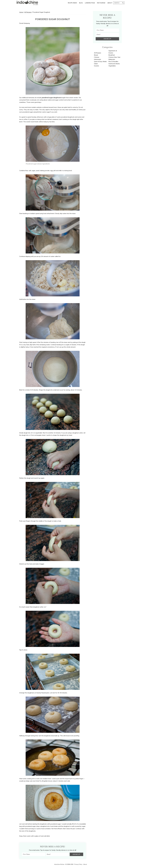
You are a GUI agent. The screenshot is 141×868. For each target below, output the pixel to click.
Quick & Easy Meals (100, 61)
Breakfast (112, 55)
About (85, 864)
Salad (96, 64)
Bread (96, 55)
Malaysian (112, 59)
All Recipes (98, 53)
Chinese (97, 57)
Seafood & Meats (114, 64)
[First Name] (34, 854)
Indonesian (97, 59)
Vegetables (112, 66)
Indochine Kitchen (59, 864)
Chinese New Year (114, 57)
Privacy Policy (78, 864)
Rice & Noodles (113, 61)
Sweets (96, 66)
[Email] (58, 854)
